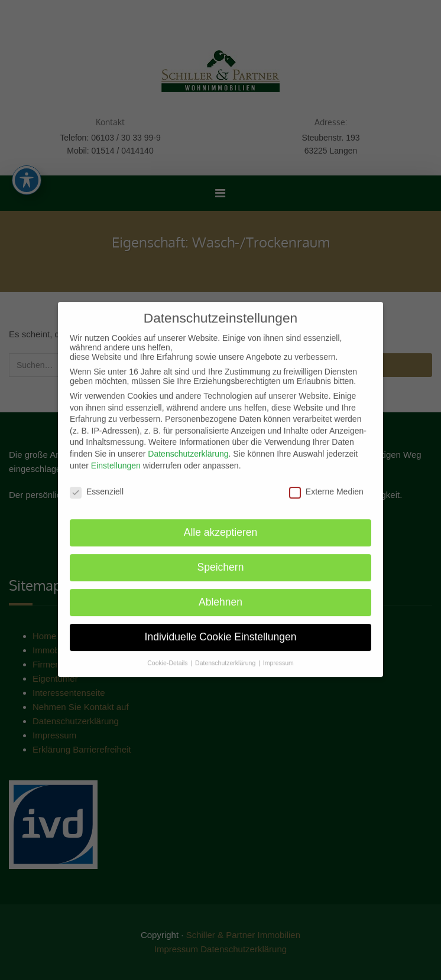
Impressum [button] (278, 656)
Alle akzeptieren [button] (221, 525)
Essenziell (97, 485)
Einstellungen (116, 458)
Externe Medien (326, 485)
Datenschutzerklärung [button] (226, 656)
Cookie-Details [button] (168, 656)
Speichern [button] (221, 560)
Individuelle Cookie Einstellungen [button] (221, 630)
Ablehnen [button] (220, 595)
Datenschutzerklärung (188, 447)
